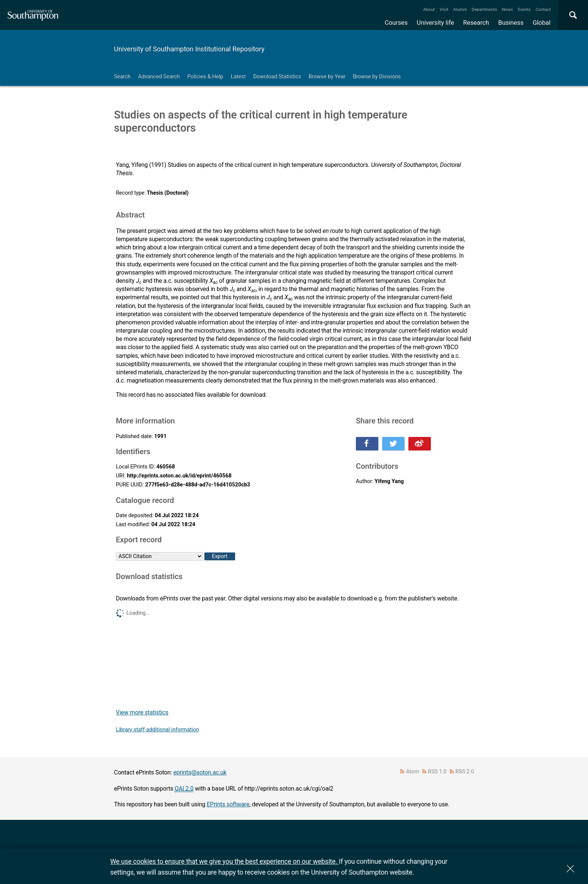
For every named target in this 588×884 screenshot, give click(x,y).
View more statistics (142, 712)
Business (511, 23)
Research (476, 23)
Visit (444, 9)
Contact (543, 9)
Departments (484, 9)
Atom (413, 772)
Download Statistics (277, 77)
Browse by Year (327, 77)
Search (122, 77)
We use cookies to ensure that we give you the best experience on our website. (224, 861)
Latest (238, 77)
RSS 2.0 (465, 772)
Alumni (460, 9)
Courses (396, 23)
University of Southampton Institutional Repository (189, 49)
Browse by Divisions (377, 77)
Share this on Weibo (420, 444)
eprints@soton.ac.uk (200, 772)
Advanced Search (159, 77)
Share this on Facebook (367, 444)
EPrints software (228, 804)
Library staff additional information (157, 730)
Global (541, 23)
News (507, 9)
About (429, 9)
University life (435, 23)
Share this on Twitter (393, 444)
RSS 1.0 (437, 772)
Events (524, 9)
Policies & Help (205, 77)
